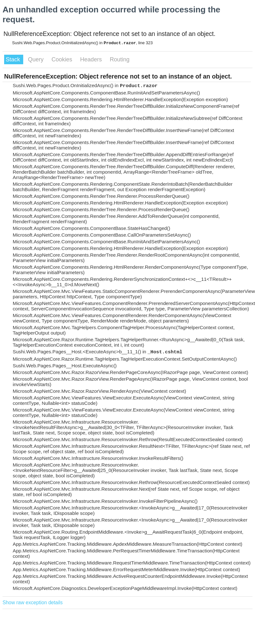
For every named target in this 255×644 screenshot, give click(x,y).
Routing (120, 59)
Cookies (63, 59)
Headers (92, 59)
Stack (14, 59)
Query (37, 59)
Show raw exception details (33, 602)
